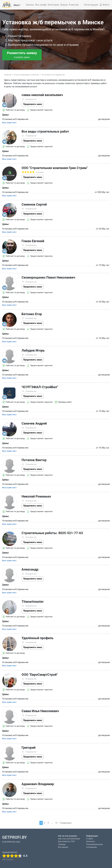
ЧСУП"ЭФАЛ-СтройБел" (40, 387)
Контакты (90, 841)
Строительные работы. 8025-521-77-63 (52, 533)
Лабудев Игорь (33, 350)
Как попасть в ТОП (66, 841)
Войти (104, 5)
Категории (54, 5)
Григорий (29, 748)
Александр (30, 569)
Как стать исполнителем (69, 839)
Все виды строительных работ (45, 131)
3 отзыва (40, 172)
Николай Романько (36, 496)
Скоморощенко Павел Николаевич (48, 277)
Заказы (30, 5)
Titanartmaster (33, 602)
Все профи (41, 5)
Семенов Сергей (34, 204)
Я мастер (74, 5)
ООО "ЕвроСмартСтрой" (40, 675)
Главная (8, 75)
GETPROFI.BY (15, 837)
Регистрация (91, 5)
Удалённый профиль (37, 638)
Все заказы (63, 847)
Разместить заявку (22, 55)
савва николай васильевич (42, 95)
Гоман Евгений (33, 241)
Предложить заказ (33, 104)
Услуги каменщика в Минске (26, 75)
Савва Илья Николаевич (40, 711)
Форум (64, 5)
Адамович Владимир (38, 784)
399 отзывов (8, 859)
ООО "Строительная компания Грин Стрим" (55, 168)
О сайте (89, 839)
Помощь (62, 844)
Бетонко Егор (32, 314)
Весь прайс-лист (9, 123)
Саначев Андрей (34, 423)
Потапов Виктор (34, 460)
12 (56, 823)
